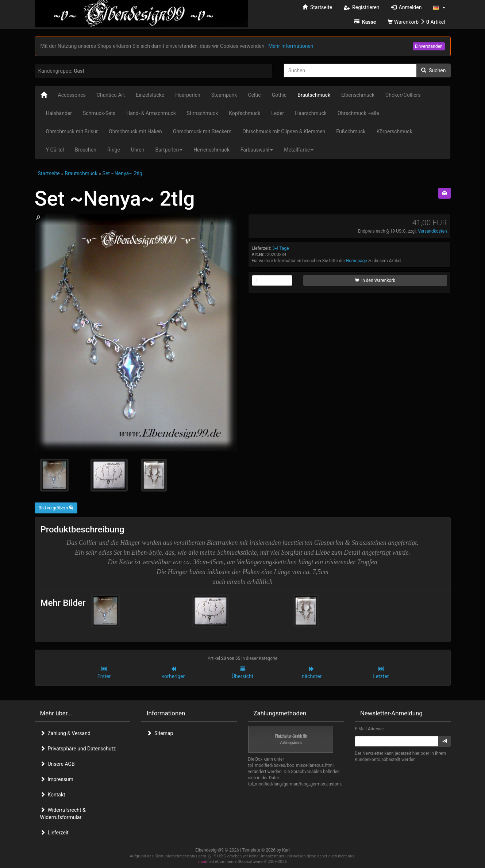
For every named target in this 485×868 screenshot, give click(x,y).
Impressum (57, 779)
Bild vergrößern (56, 508)
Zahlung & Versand (65, 733)
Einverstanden (429, 46)
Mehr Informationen (291, 46)
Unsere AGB (57, 764)
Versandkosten (432, 231)
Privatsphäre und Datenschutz (78, 749)
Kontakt (53, 795)
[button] (439, 7)
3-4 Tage (280, 248)
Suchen (433, 70)
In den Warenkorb (375, 280)
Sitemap (160, 733)
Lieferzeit (54, 833)
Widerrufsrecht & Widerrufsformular (63, 814)
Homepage (357, 261)
